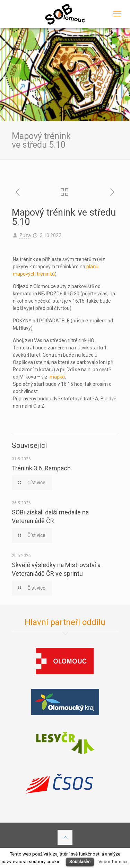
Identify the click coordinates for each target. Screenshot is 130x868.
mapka (57, 377)
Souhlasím (80, 862)
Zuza (25, 235)
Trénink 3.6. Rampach (41, 468)
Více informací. (113, 862)
